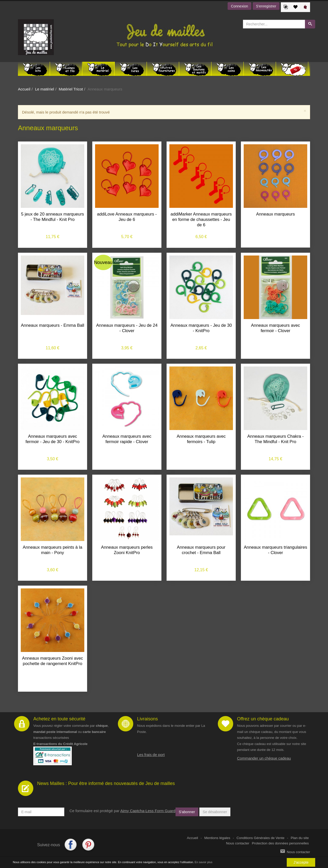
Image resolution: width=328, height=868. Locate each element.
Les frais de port (151, 755)
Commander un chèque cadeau (264, 758)
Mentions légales (217, 838)
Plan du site (300, 838)
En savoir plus (204, 862)
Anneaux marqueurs (275, 214)
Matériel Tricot (71, 89)
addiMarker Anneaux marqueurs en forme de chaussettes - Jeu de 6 (201, 219)
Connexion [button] (239, 6)
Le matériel (45, 89)
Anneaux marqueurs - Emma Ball (52, 325)
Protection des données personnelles (280, 843)
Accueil (24, 89)
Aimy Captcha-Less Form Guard (148, 811)
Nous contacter (238, 843)
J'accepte (301, 862)
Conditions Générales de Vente (260, 838)
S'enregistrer (266, 6)
